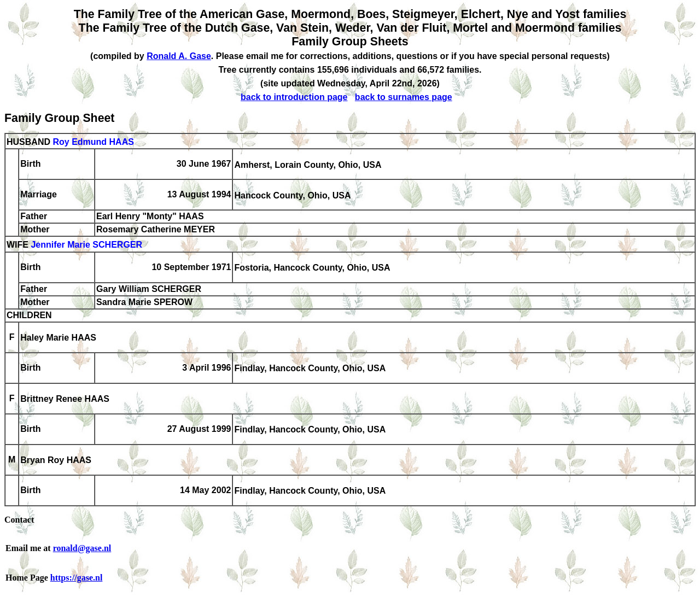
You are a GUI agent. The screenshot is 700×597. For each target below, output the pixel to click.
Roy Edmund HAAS (93, 142)
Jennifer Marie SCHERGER (86, 245)
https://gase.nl (77, 578)
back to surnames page (404, 97)
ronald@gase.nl (82, 548)
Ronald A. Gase (179, 56)
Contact (19, 520)
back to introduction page (294, 97)
